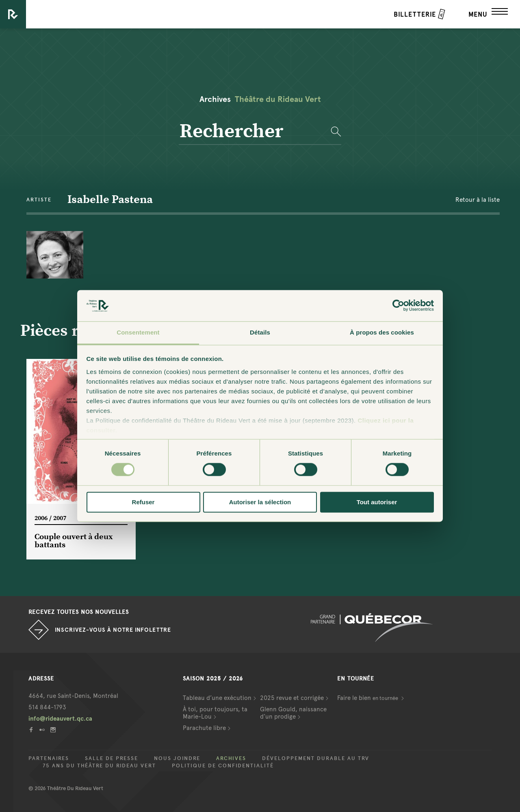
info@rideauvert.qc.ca (60, 719)
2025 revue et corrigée (292, 698)
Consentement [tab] (138, 332)
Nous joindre (177, 758)
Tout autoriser (377, 502)
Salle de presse (112, 758)
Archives (231, 758)
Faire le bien (368, 698)
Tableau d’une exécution (217, 698)
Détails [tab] (260, 332)
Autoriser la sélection (260, 502)
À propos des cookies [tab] (382, 332)
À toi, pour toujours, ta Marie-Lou (215, 713)
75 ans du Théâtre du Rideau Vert (99, 766)
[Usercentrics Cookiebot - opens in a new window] (398, 306)
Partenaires (49, 758)
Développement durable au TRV (316, 758)
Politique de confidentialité (223, 766)
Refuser (143, 502)
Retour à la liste (478, 200)
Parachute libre (204, 728)
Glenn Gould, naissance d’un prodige (293, 713)
